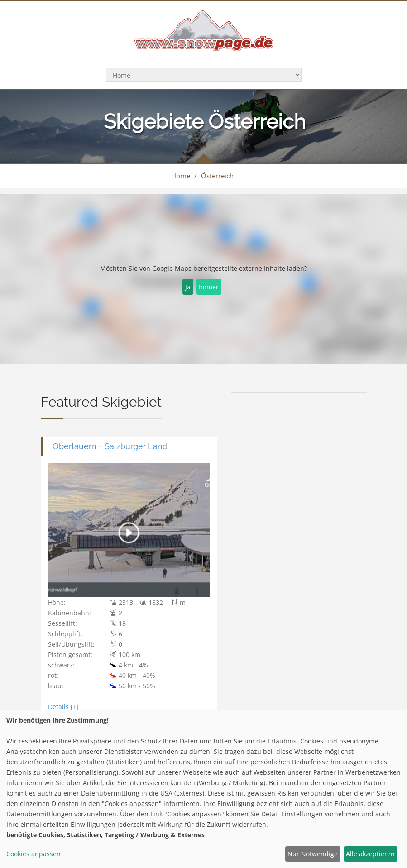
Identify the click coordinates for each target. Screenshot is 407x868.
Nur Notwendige (313, 854)
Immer (209, 287)
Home (181, 176)
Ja (188, 287)
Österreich (217, 176)
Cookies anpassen (34, 854)
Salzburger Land (136, 446)
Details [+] (63, 707)
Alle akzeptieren (370, 854)
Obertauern (74, 446)
